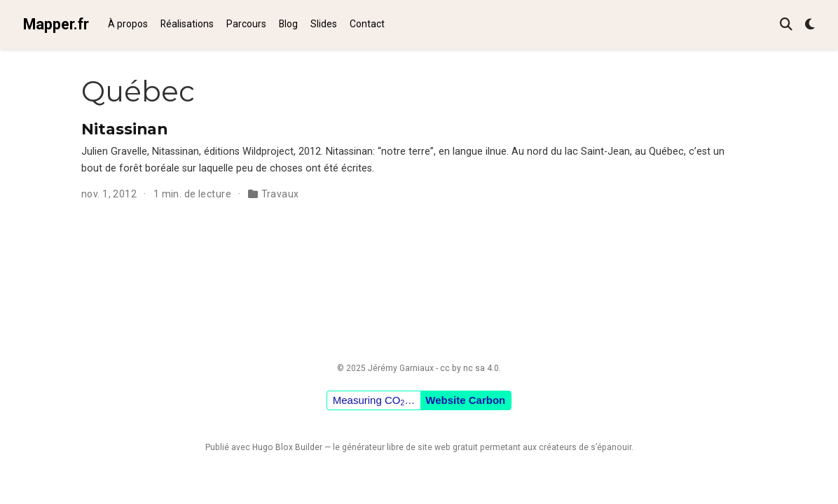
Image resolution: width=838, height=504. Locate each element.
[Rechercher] (786, 25)
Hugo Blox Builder (287, 447)
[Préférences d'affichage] (810, 25)
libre (395, 447)
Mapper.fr (56, 24)
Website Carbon (465, 400)
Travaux (280, 194)
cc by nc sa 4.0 (469, 368)
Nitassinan (124, 129)
